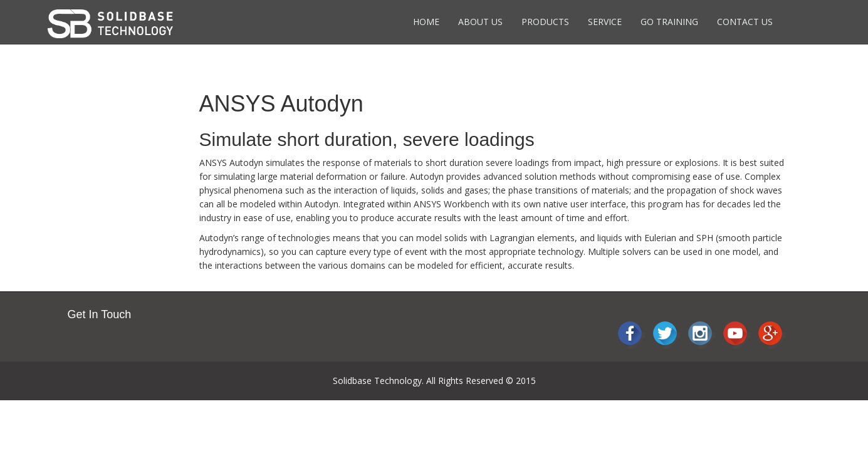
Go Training (669, 22)
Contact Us (745, 22)
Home (426, 22)
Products (545, 22)
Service (605, 22)
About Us (480, 22)
